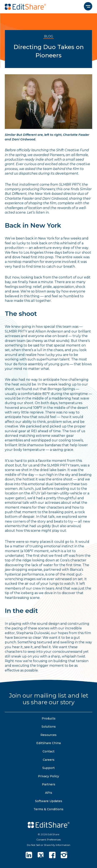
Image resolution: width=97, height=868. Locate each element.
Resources (48, 735)
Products (49, 718)
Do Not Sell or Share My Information (49, 845)
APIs (49, 793)
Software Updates (49, 801)
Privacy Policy (48, 776)
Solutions (49, 727)
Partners (49, 784)
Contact (48, 751)
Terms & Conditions (48, 809)
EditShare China (48, 743)
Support (48, 768)
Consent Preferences (48, 840)
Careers (49, 760)
